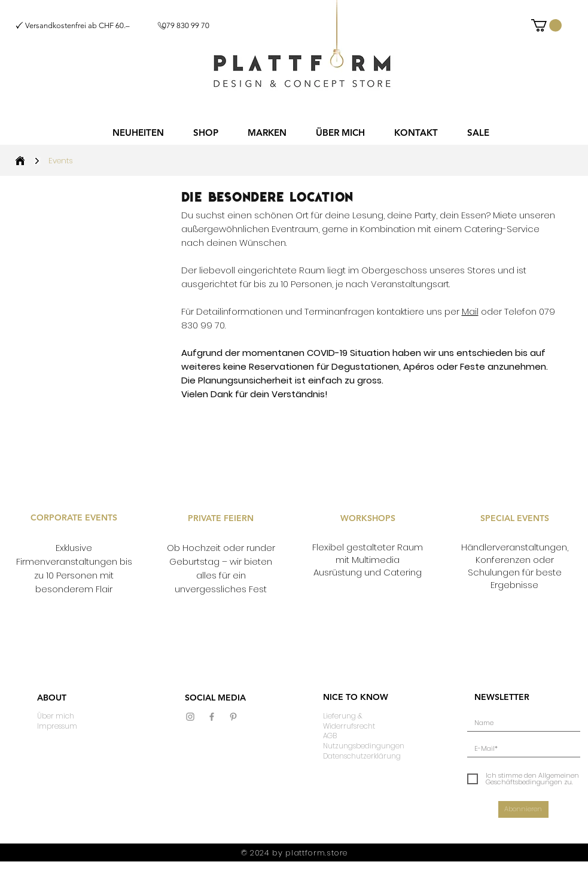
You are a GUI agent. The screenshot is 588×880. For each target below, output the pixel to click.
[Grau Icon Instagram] (190, 717)
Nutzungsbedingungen (364, 746)
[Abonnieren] (523, 809)
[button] (206, 133)
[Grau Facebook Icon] (212, 717)
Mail (470, 311)
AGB (330, 736)
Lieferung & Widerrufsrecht (349, 721)
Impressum (57, 726)
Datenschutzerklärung (362, 756)
